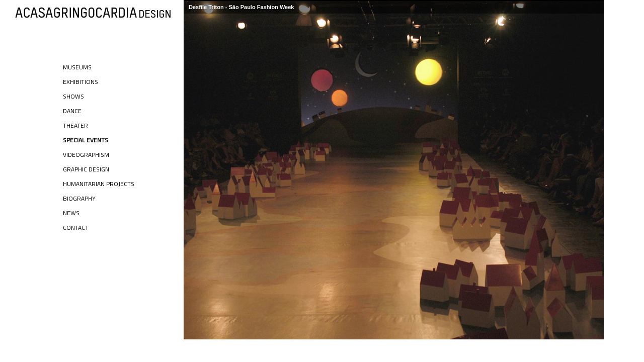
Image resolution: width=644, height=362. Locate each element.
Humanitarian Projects (99, 184)
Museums (77, 67)
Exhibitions (80, 82)
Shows (73, 96)
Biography (79, 198)
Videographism (86, 155)
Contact (76, 228)
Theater (75, 125)
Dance (72, 111)
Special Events (86, 140)
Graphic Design (86, 169)
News (71, 213)
